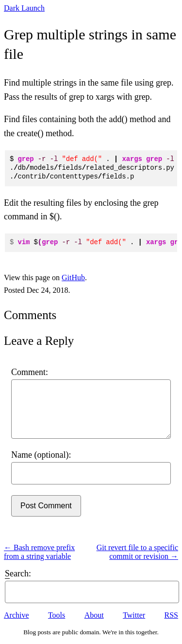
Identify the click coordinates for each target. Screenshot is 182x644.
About (94, 615)
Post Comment (46, 506)
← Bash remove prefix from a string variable (39, 552)
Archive (17, 615)
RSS (171, 615)
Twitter (134, 615)
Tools (57, 615)
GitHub (73, 277)
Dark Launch (24, 8)
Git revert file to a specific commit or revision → (137, 552)
